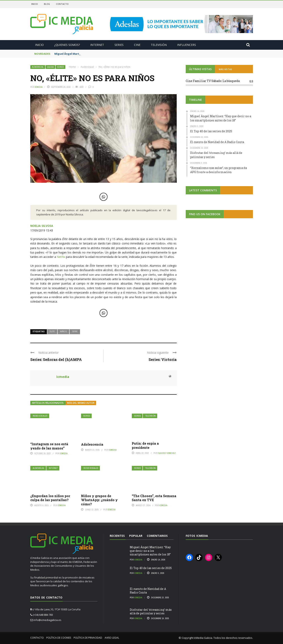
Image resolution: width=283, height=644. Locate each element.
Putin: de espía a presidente (145, 445)
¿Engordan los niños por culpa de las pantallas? (50, 498)
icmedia (39, 87)
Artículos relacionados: (48, 403)
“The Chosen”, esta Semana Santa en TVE (154, 498)
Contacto (62, 4)
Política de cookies (59, 638)
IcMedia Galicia (203, 638)
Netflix (61, 257)
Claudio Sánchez (167, 453)
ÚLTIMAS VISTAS (200, 69)
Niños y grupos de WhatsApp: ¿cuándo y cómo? (99, 500)
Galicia (50, 67)
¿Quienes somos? (67, 45)
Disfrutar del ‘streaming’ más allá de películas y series (151, 611)
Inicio (35, 4)
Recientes (117, 536)
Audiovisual (38, 67)
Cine (137, 45)
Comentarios (157, 536)
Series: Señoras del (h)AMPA (56, 359)
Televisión (159, 45)
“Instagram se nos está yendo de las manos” (49, 446)
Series (119, 45)
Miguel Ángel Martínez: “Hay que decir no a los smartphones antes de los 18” (150, 551)
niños (63, 331)
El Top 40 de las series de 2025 (151, 568)
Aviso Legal (112, 638)
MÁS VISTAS (225, 69)
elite (52, 331)
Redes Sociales (40, 416)
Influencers (187, 45)
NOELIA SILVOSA (42, 226)
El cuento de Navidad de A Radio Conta (148, 591)
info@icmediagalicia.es (47, 620)
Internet (97, 45)
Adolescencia (92, 444)
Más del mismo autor (81, 403)
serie (75, 331)
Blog (47, 4)
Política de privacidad (88, 638)
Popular (136, 536)
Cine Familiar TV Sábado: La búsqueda (213, 81)
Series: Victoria (163, 359)
